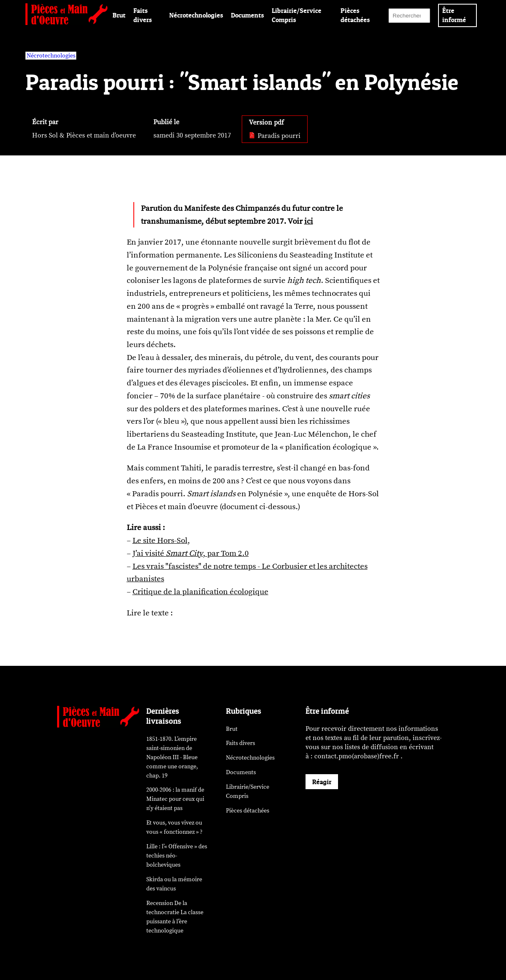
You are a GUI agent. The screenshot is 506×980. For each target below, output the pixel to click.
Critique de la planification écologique (200, 592)
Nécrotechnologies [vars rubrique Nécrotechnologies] (51, 56)
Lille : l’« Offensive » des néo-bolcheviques (177, 856)
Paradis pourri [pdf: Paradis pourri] (275, 136)
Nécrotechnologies (196, 15)
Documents (247, 15)
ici (309, 221)
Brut (119, 15)
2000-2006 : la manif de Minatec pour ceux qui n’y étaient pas (175, 799)
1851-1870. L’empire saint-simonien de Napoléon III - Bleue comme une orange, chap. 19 (172, 757)
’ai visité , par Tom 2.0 (192, 553)
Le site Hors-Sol (160, 540)
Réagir (322, 782)
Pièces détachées (248, 811)
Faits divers (240, 743)
